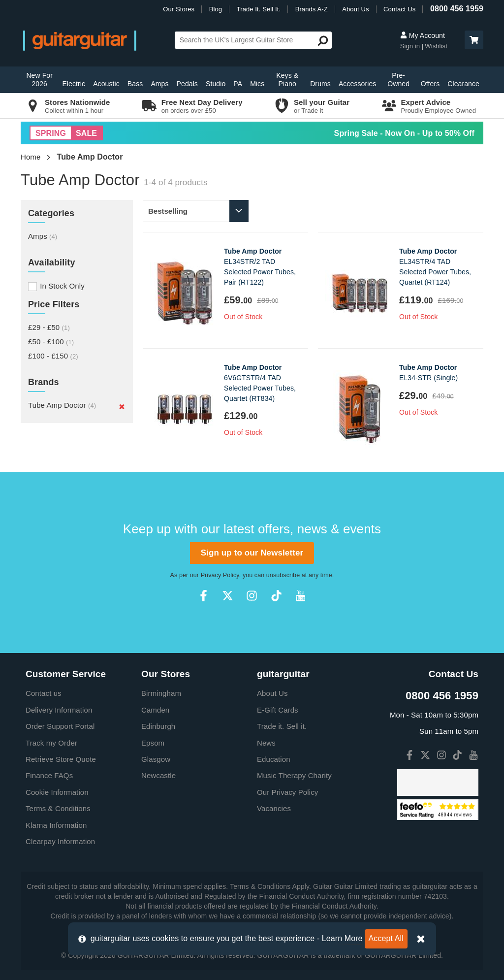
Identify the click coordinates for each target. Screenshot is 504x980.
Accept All (386, 938)
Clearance (463, 84)
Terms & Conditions (58, 808)
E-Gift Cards (278, 710)
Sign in (411, 46)
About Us (355, 9)
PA (238, 84)
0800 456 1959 (457, 9)
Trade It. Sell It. (259, 9)
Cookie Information (57, 792)
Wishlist (436, 46)
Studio (216, 84)
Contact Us (399, 9)
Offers (430, 84)
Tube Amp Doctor (62, 405)
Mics (257, 84)
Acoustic (106, 84)
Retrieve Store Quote (61, 759)
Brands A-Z (312, 9)
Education (274, 759)
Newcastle (158, 775)
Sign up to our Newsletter (252, 553)
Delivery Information (59, 710)
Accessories (358, 84)
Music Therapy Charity (294, 775)
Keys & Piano (287, 80)
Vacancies (274, 808)
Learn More (342, 938)
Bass (135, 84)
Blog (216, 9)
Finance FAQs (49, 775)
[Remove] (122, 406)
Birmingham (161, 693)
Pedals (187, 84)
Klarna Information (56, 825)
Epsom (153, 743)
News (266, 743)
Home (31, 157)
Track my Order (51, 743)
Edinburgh (158, 726)
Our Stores (179, 9)
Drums (320, 84)
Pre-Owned (398, 80)
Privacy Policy (220, 575)
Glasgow (156, 759)
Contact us (44, 693)
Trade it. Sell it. (282, 726)
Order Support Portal (60, 726)
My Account (423, 35)
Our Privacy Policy (287, 792)
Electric (74, 84)
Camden (155, 710)
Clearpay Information (60, 841)
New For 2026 (39, 80)
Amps (159, 84)
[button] (474, 40)
